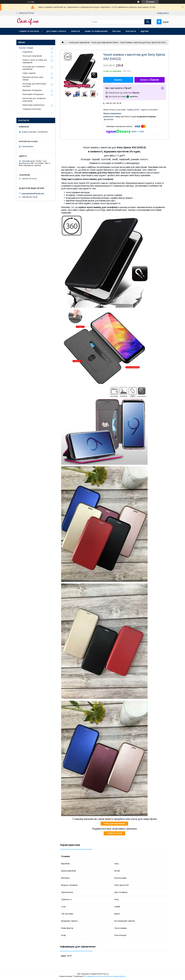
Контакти (131, 31)
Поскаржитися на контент (94, 976)
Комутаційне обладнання (33, 94)
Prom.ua (105, 974)
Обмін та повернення (96, 31)
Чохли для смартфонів (79, 42)
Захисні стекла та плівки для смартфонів (35, 61)
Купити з (149, 80)
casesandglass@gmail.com (33, 193)
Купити (118, 80)
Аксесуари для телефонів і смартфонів (34, 68)
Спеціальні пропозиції (32, 109)
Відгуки (145, 31)
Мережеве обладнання (32, 90)
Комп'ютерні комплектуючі (33, 105)
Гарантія (75, 31)
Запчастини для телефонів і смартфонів (34, 100)
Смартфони (27, 52)
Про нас (117, 31)
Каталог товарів (26, 48)
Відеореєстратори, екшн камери (33, 78)
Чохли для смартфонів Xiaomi (105, 42)
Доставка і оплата (56, 31)
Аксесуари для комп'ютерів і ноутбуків (35, 85)
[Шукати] (148, 22)
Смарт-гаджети (29, 73)
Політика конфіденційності (116, 976)
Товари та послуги (29, 31)
